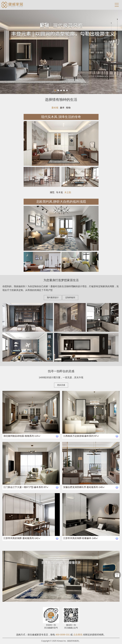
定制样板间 (70, 298)
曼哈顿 (55, 108)
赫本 (62, 108)
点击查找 (78, 635)
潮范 (52, 192)
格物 (68, 108)
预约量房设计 (53, 298)
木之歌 (68, 192)
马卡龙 (59, 192)
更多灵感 (61, 385)
